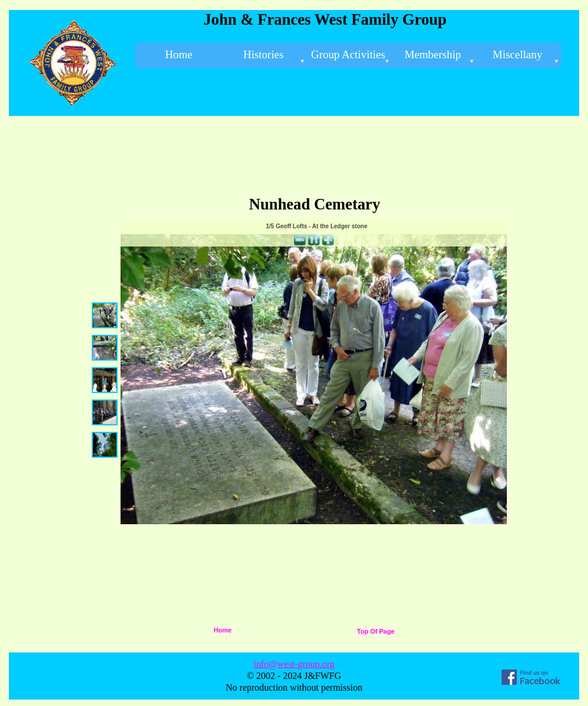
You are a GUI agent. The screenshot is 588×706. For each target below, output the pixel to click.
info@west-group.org (294, 664)
